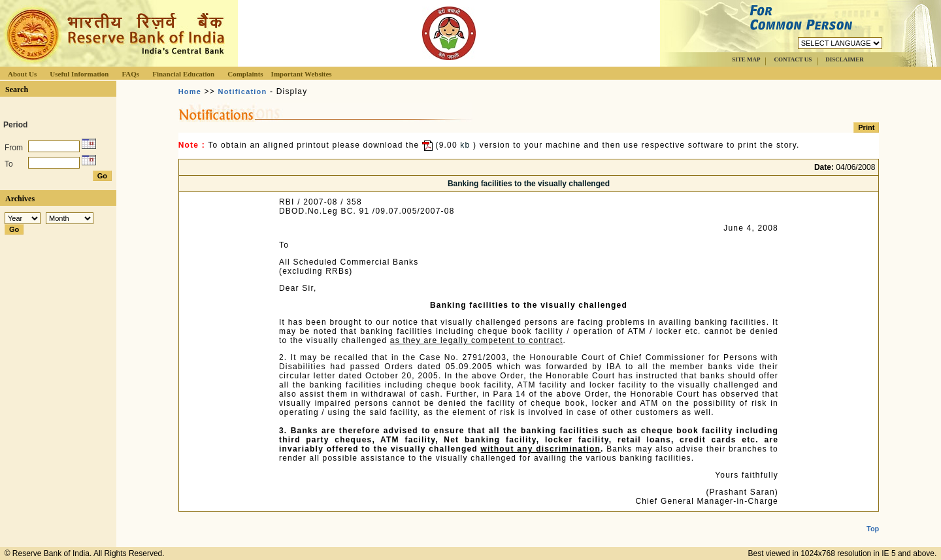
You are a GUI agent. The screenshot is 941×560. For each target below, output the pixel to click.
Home (190, 91)
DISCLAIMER (845, 59)
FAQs (130, 74)
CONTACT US (793, 59)
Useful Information (79, 74)
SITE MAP (746, 59)
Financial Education (183, 74)
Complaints (245, 74)
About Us (22, 74)
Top (873, 518)
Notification (243, 91)
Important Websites (302, 74)
